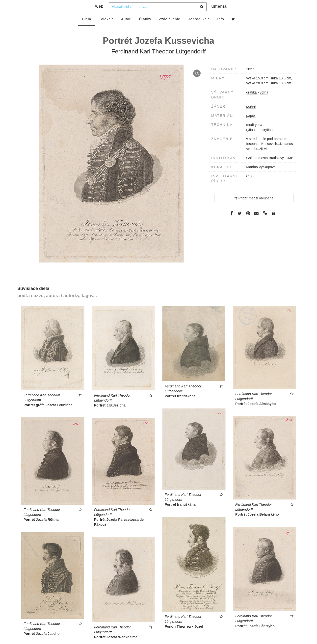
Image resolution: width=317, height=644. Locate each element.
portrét (251, 116)
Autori (126, 29)
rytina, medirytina (259, 140)
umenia (219, 16)
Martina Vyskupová (261, 177)
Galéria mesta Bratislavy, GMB (270, 168)
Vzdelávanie (169, 29)
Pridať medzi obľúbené (254, 208)
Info (221, 29)
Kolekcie (106, 29)
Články (145, 29)
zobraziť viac (258, 159)
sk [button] (284, 8)
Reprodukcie (199, 29)
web (100, 16)
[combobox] (158, 17)
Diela (87, 29)
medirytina (254, 135)
